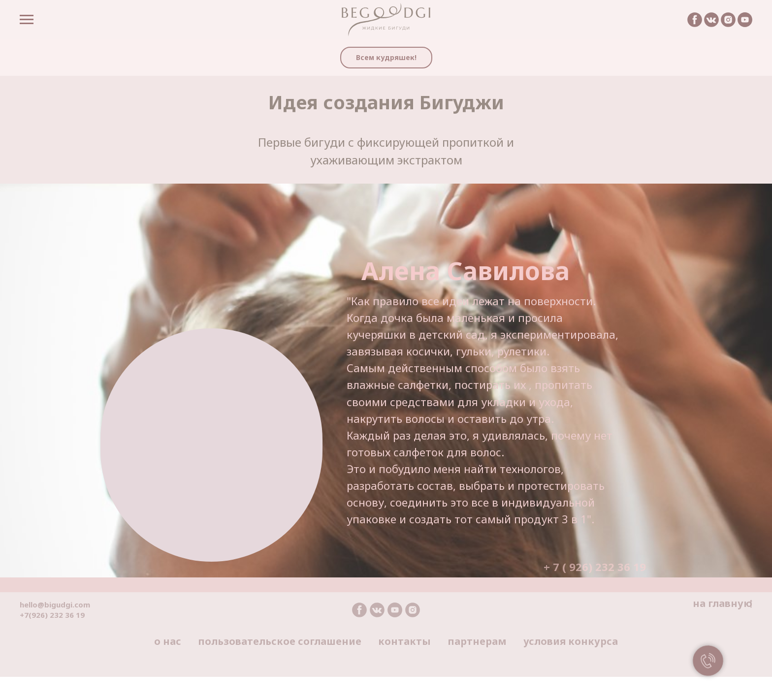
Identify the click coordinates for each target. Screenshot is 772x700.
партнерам (477, 641)
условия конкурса (571, 641)
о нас (168, 641)
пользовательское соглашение (280, 641)
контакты (404, 641)
